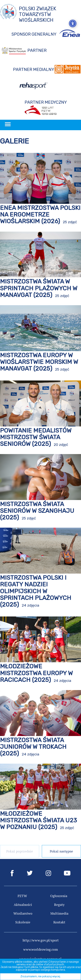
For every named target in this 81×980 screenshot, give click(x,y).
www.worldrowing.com (41, 949)
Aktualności (23, 905)
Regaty (59, 905)
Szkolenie (23, 922)
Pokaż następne (61, 851)
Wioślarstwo (23, 913)
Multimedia (59, 913)
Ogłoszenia (59, 896)
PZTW (22, 896)
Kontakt (59, 922)
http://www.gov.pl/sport (41, 940)
